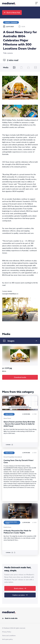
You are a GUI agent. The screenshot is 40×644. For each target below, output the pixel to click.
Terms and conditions (9, 635)
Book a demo (20, 588)
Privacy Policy (7, 632)
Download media (20, 377)
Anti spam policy (7, 639)
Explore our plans (20, 595)
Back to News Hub (12, 12)
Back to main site (10, 618)
